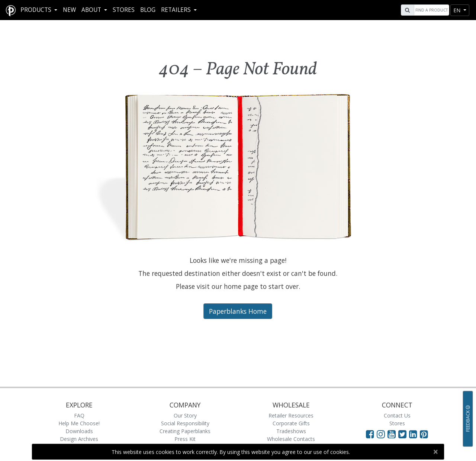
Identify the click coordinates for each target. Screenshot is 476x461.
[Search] (431, 10)
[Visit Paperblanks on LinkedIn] (414, 434)
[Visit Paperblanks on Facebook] (370, 434)
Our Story (185, 415)
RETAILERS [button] (177, 10)
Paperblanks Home (238, 311)
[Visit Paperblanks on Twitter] (404, 434)
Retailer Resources (291, 415)
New (69, 10)
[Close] (435, 452)
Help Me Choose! (79, 423)
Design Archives (79, 439)
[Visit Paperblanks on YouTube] (393, 434)
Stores (124, 10)
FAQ (79, 415)
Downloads (79, 431)
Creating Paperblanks (185, 431)
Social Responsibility (185, 423)
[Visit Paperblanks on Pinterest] (424, 434)
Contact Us (397, 415)
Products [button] (37, 10)
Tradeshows (291, 431)
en (458, 10)
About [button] (92, 10)
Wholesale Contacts (291, 439)
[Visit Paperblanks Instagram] (381, 434)
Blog (148, 10)
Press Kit (185, 439)
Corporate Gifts (291, 423)
